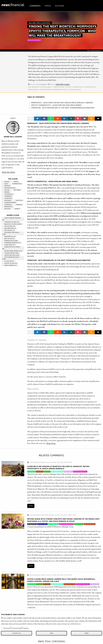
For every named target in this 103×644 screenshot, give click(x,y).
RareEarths (8, 207)
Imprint (41, 641)
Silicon (6, 190)
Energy (16, 209)
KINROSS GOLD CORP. (10, 241)
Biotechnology (9, 188)
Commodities (16, 184)
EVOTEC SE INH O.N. (10, 263)
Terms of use (51, 443)
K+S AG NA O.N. (8, 261)
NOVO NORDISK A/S (10, 265)
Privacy (48, 641)
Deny (87, 633)
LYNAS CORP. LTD (9, 245)
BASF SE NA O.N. (9, 239)
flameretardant (9, 203)
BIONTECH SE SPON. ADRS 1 (12, 224)
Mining (6, 182)
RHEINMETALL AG (9, 236)
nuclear (7, 209)
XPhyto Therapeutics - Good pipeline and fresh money (57, 105)
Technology (8, 194)
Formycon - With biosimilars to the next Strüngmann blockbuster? (63, 108)
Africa (15, 182)
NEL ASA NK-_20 (9, 230)
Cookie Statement (58, 641)
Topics (48, 6)
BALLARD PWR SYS (9, 228)
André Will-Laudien (63, 84)
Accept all (17, 633)
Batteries (16, 190)
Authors (59, 6)
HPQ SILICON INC (9, 226)
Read (31, 506)
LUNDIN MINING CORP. (11, 253)
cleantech (7, 198)
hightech (18, 200)
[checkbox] (2, 628)
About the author (8, 172)
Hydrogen (7, 196)
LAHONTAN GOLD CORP (11, 255)
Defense (6, 186)
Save (52, 633)
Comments (35, 6)
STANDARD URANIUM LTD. (12, 243)
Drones (6, 192)
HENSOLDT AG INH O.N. (11, 222)
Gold (5, 184)
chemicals (7, 205)
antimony (7, 200)
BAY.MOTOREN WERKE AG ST (13, 251)
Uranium (18, 205)
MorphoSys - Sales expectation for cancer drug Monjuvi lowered (62, 103)
